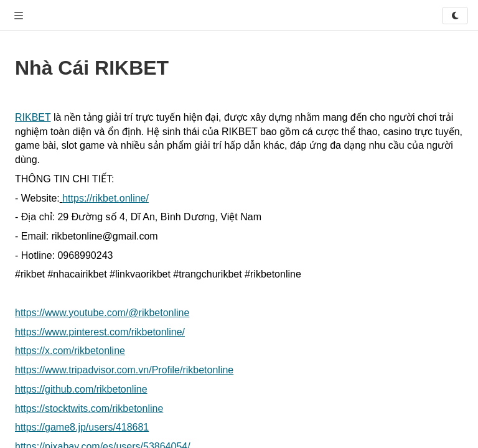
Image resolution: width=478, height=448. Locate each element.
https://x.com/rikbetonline (70, 351)
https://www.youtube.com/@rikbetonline (102, 313)
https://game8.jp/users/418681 (82, 427)
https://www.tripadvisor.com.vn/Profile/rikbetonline (124, 370)
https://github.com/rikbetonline (81, 389)
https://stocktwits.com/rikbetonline (89, 408)
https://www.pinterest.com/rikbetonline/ (100, 332)
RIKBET (33, 117)
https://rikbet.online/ (105, 198)
